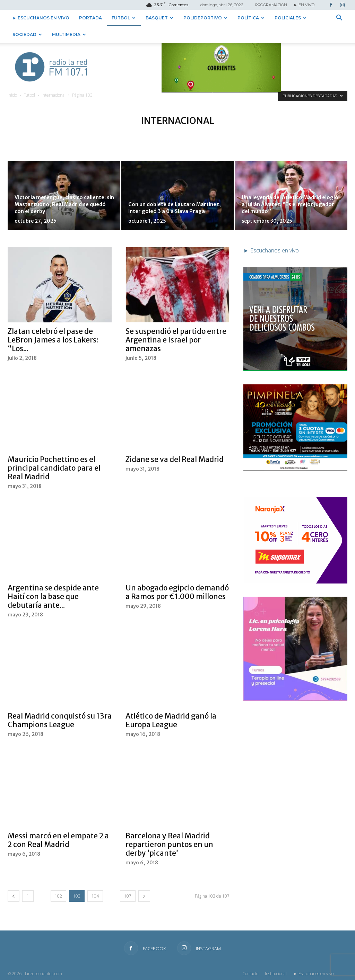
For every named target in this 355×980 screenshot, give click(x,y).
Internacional (54, 95)
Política (251, 18)
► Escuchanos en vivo (41, 18)
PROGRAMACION (271, 5)
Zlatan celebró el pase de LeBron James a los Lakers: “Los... (53, 340)
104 (95, 896)
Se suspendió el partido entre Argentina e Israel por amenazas (176, 340)
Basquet (159, 18)
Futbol (124, 18)
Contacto (250, 974)
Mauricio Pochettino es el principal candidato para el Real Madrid (54, 468)
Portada (90, 18)
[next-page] (144, 896)
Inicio (12, 95)
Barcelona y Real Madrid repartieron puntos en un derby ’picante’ (169, 844)
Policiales (291, 18)
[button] (339, 18)
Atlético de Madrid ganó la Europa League (171, 720)
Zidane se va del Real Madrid (175, 459)
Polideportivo (205, 18)
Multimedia (69, 34)
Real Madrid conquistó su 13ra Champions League (60, 720)
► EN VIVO (304, 5)
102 (58, 896)
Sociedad (27, 34)
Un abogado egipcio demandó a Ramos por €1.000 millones (177, 592)
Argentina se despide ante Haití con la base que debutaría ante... (53, 596)
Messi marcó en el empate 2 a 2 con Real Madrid (58, 840)
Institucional (276, 974)
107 (128, 896)
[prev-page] (14, 896)
